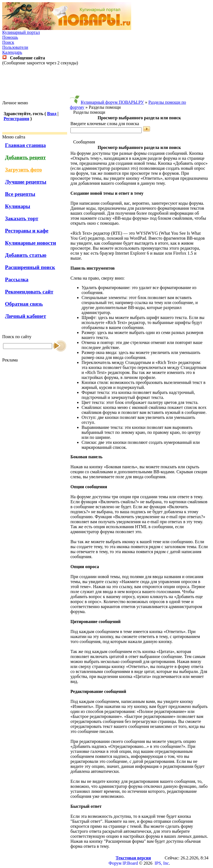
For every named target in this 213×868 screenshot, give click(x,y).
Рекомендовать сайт (29, 292)
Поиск (8, 42)
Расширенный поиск (30, 267)
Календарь (12, 52)
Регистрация (16, 119)
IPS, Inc (162, 863)
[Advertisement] (106, 83)
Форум (115, 863)
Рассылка (17, 279)
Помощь (10, 37)
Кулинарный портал (21, 32)
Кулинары (18, 206)
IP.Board (130, 863)
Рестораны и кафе (27, 231)
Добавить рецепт (25, 157)
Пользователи (15, 47)
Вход (52, 114)
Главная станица (25, 145)
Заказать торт (22, 218)
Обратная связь (24, 304)
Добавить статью (26, 255)
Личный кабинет (26, 316)
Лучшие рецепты (26, 182)
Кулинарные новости (31, 243)
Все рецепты (20, 194)
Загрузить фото (23, 170)
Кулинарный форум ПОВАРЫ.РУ (112, 102)
